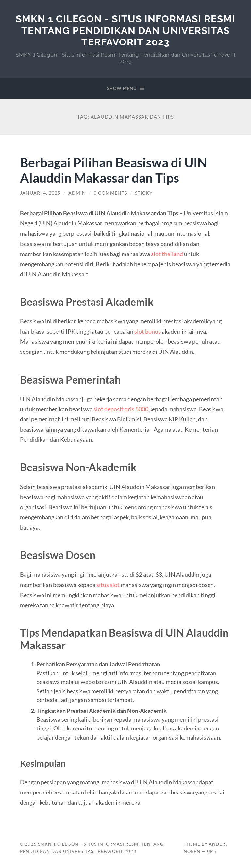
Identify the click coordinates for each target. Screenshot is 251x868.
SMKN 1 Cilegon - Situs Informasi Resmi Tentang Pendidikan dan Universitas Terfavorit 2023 (125, 30)
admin (77, 193)
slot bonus (148, 331)
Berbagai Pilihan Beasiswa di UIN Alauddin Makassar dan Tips (113, 170)
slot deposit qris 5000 (121, 409)
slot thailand (167, 254)
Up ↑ (212, 851)
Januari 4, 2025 (40, 193)
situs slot (108, 585)
